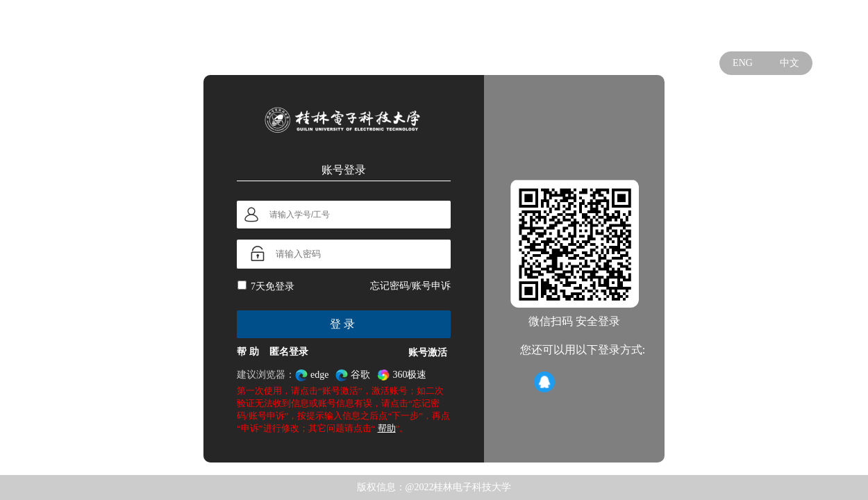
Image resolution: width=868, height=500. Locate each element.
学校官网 (790, 25)
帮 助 (248, 352)
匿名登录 (289, 352)
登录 (344, 324)
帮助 (387, 428)
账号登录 (344, 169)
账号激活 (428, 352)
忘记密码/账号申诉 (410, 286)
